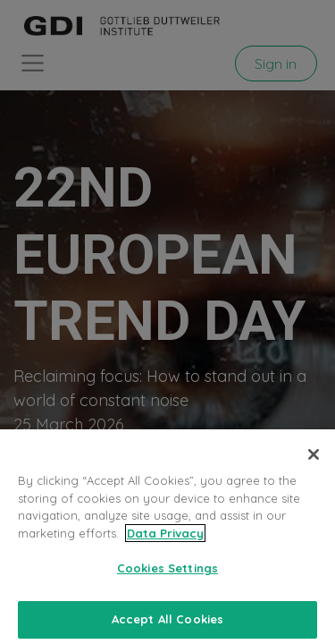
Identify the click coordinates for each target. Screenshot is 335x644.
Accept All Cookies (167, 624)
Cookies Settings (167, 573)
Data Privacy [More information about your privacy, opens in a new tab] (165, 538)
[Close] (314, 460)
